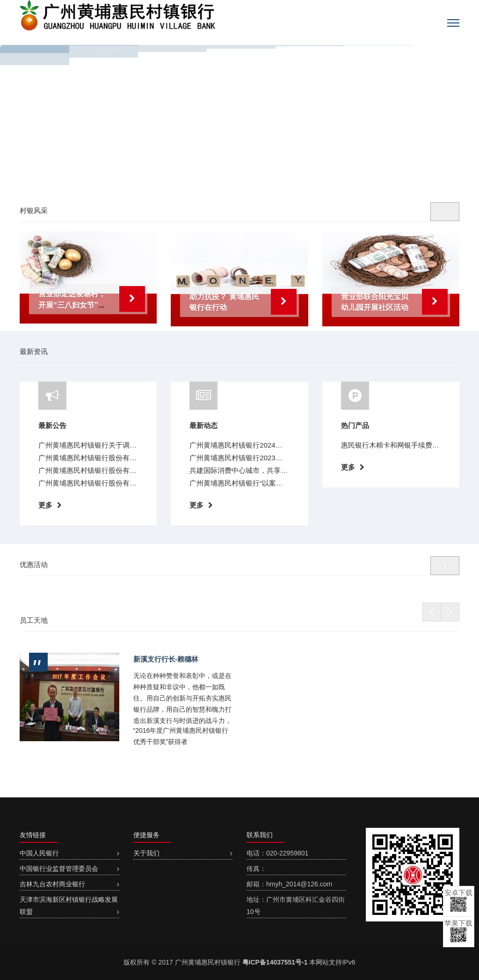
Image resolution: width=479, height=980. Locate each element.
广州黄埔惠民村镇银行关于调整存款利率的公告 (112, 445)
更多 (45, 505)
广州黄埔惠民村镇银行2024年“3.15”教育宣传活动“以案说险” (283, 445)
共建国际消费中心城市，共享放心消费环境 (256, 470)
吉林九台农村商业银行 (52, 884)
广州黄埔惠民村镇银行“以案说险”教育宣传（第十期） (272, 483)
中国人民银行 (39, 853)
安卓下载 (458, 900)
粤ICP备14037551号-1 (275, 962)
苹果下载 (458, 931)
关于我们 (146, 853)
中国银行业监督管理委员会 (59, 869)
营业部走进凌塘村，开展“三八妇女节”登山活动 (72, 305)
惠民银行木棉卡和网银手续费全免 (394, 445)
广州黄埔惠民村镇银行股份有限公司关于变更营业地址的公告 (133, 470)
